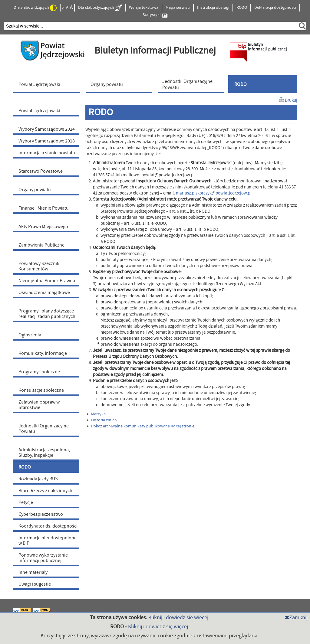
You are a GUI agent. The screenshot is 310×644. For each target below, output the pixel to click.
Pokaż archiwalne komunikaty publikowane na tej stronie (141, 426)
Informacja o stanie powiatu (47, 153)
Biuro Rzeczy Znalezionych (45, 491)
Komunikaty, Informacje (43, 353)
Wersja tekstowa (144, 8)
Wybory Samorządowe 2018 (47, 141)
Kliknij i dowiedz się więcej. (179, 618)
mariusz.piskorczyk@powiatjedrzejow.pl (214, 193)
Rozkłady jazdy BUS (38, 479)
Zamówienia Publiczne (41, 245)
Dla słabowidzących (35, 8)
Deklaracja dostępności (275, 8)
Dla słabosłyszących (100, 8)
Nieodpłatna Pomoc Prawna (47, 281)
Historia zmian (102, 420)
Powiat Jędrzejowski (39, 111)
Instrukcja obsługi (213, 8)
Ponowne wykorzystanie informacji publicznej (43, 558)
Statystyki (155, 15)
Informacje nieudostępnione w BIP (48, 541)
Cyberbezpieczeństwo (41, 514)
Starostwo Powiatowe (41, 171)
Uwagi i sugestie (35, 584)
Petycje (26, 502)
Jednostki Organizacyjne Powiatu (44, 429)
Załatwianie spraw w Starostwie (39, 405)
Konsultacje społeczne (41, 390)
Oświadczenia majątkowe (44, 293)
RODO (242, 8)
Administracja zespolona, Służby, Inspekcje (44, 453)
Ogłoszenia (30, 335)
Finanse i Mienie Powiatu (44, 208)
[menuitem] (48, 84)
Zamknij (296, 618)
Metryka (96, 414)
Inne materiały (33, 572)
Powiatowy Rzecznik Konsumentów (39, 266)
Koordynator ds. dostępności (48, 526)
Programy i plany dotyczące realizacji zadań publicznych (47, 314)
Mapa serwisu (178, 8)
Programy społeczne (39, 372)
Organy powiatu (35, 190)
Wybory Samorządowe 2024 (47, 129)
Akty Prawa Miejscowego (43, 227)
